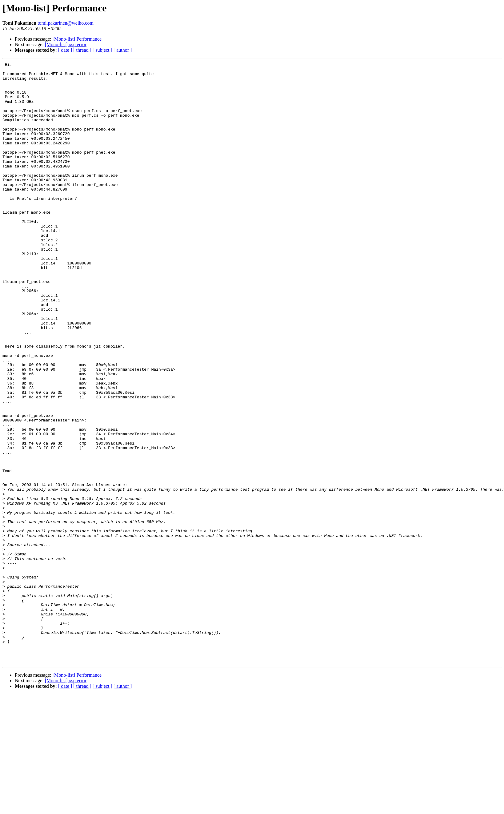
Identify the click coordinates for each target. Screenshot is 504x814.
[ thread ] (82, 50)
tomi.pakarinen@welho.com (66, 23)
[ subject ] (102, 50)
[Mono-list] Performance (77, 39)
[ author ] (123, 50)
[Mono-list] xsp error (66, 44)
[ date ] (65, 50)
